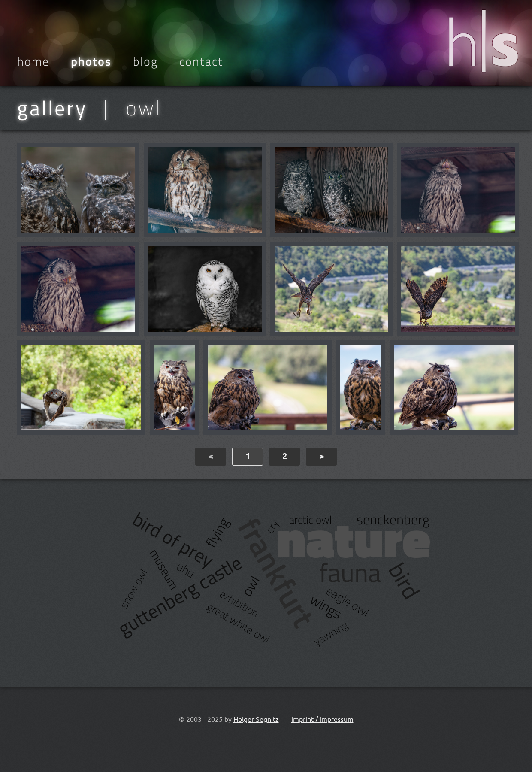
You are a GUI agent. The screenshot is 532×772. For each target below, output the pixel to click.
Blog (145, 61)
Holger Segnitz (256, 719)
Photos (91, 61)
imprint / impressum (322, 719)
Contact (201, 61)
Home (33, 61)
